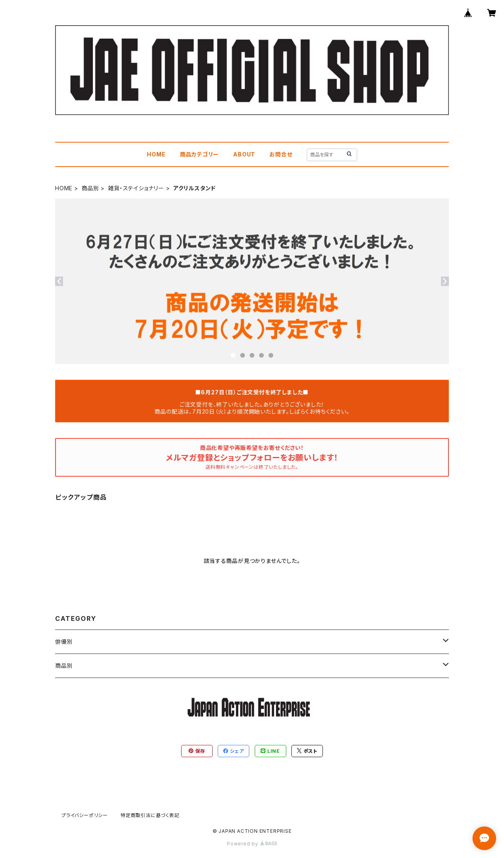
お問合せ (281, 154)
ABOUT (244, 154)
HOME (156, 154)
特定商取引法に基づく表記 (150, 815)
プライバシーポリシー (85, 815)
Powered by (252, 844)
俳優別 (64, 642)
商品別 (90, 188)
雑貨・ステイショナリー (136, 188)
